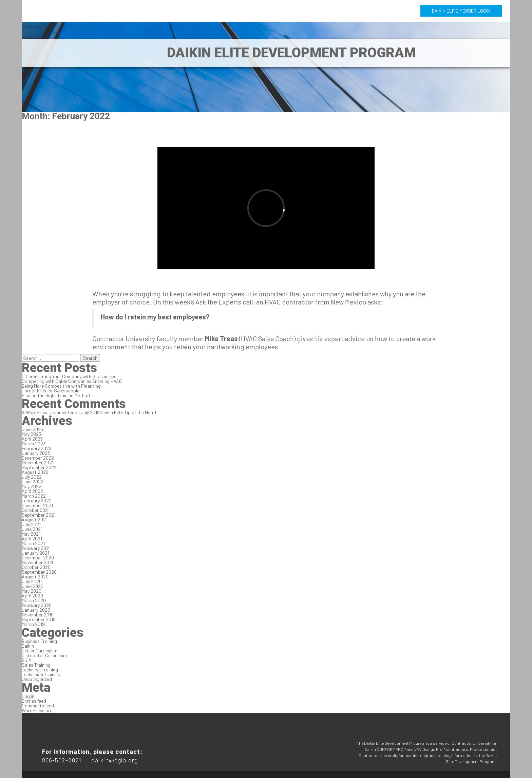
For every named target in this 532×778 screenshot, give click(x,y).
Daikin (28, 646)
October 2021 (36, 510)
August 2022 (35, 472)
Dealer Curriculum (40, 651)
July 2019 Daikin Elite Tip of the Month (119, 412)
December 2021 (37, 505)
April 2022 (32, 491)
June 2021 (32, 529)
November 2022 (38, 462)
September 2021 (39, 515)
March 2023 (34, 443)
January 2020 (36, 610)
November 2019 (38, 615)
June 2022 (33, 481)
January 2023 (36, 453)
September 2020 (39, 572)
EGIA (27, 660)
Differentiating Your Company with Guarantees (69, 376)
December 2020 (38, 558)
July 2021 (31, 524)
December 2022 (38, 458)
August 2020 (35, 577)
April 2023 (32, 439)
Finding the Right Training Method (56, 395)
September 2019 (39, 619)
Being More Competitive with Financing (61, 386)
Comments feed (38, 706)
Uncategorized (37, 679)
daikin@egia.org (115, 760)
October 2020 (36, 567)
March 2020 (34, 600)
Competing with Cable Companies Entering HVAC (72, 381)
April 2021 (32, 539)
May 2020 (32, 591)
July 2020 (32, 581)
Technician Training (41, 674)
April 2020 (32, 596)
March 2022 (34, 496)
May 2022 (32, 486)
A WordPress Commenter (48, 412)
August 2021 (35, 520)
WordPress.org (37, 710)
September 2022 (39, 467)
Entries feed (34, 701)
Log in (28, 696)
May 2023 (31, 434)
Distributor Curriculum (44, 655)
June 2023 (32, 429)
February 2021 (36, 548)
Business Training (39, 641)
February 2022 (37, 501)
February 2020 (37, 605)
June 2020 (33, 586)
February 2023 (36, 448)
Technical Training (40, 670)
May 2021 (31, 534)
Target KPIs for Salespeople (51, 391)
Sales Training (36, 665)
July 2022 (32, 477)
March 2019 (33, 624)
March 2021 (33, 543)
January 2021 (35, 553)
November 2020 (38, 562)
